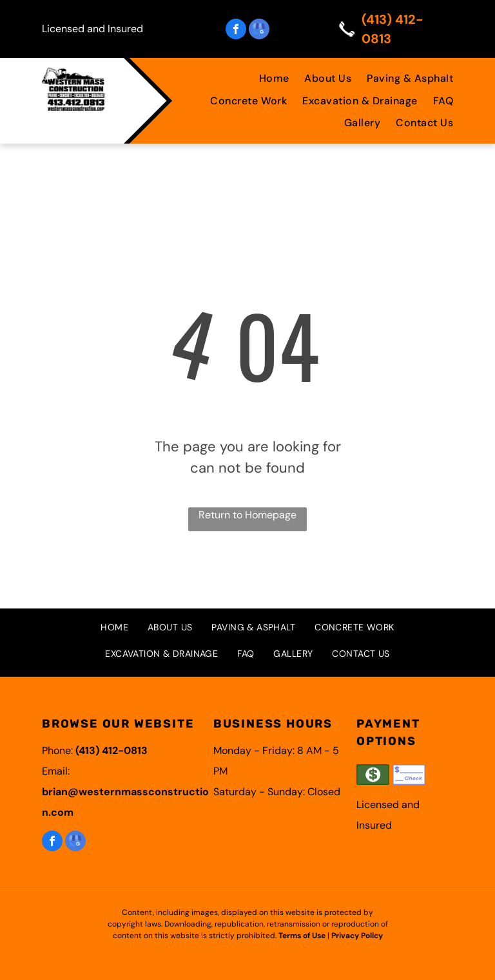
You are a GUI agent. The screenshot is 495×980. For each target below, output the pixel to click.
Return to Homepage (247, 515)
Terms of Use (302, 936)
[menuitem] (267, 79)
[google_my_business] (259, 31)
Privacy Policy (357, 936)
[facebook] (236, 31)
